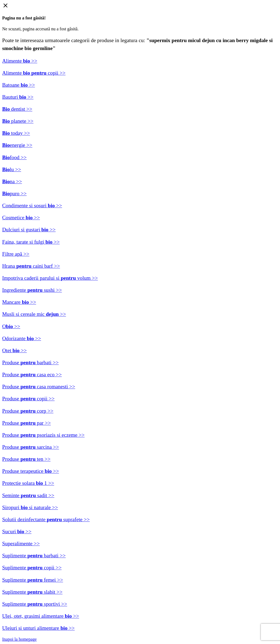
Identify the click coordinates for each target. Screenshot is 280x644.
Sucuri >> (17, 531)
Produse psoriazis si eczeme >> (43, 435)
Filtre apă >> (16, 254)
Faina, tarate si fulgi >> (31, 242)
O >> (11, 326)
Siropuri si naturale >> (30, 507)
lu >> (12, 169)
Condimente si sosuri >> (32, 206)
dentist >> (17, 109)
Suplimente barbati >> (34, 556)
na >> (12, 181)
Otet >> (14, 350)
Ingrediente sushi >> (32, 290)
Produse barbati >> (30, 362)
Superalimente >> (21, 544)
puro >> (14, 193)
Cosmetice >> (21, 218)
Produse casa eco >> (32, 375)
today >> (16, 133)
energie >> (17, 145)
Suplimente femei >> (33, 580)
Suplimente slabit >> (32, 592)
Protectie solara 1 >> (28, 483)
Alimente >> (20, 61)
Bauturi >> (18, 97)
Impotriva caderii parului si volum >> (50, 278)
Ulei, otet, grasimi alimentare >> (41, 616)
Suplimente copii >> (32, 568)
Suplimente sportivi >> (35, 604)
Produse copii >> (28, 399)
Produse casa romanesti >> (39, 387)
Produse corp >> (28, 411)
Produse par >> (27, 423)
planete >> (18, 121)
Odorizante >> (22, 338)
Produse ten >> (26, 459)
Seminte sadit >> (28, 495)
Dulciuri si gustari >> (29, 230)
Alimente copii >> (34, 73)
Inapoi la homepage (19, 639)
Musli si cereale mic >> (34, 314)
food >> (14, 157)
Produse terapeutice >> (31, 471)
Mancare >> (19, 302)
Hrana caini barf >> (31, 266)
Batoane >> (19, 85)
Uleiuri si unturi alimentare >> (38, 628)
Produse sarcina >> (31, 447)
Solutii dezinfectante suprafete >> (46, 519)
